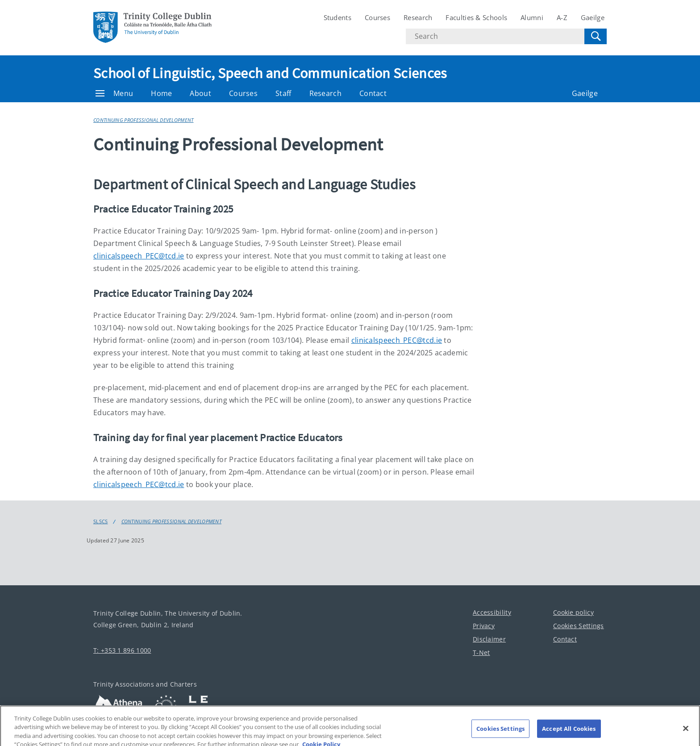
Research (418, 17)
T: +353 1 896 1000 (122, 650)
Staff (283, 93)
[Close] (686, 733)
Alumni (532, 17)
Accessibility (492, 612)
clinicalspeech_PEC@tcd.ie (139, 256)
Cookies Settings (579, 626)
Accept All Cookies (569, 733)
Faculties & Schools (476, 17)
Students (337, 17)
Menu (114, 93)
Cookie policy (573, 612)
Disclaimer (489, 639)
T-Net (481, 652)
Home (161, 93)
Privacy (484, 626)
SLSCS (101, 521)
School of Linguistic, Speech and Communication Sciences (270, 73)
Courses (377, 17)
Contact (373, 93)
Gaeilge (593, 17)
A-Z (562, 17)
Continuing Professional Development (144, 120)
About (200, 93)
